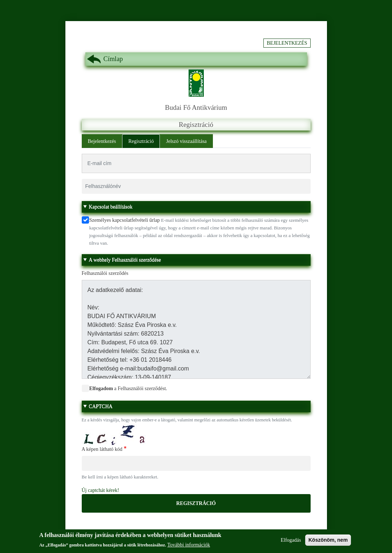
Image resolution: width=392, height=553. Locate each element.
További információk (189, 547)
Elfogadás (291, 542)
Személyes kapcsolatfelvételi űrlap (125, 220)
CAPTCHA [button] (100, 406)
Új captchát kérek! (100, 490)
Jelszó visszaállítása (186, 141)
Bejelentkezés (287, 43)
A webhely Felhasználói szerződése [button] (125, 260)
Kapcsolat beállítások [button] (110, 207)
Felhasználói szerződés (105, 273)
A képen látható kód (102, 449)
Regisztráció (141, 141)
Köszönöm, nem (328, 542)
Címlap (113, 59)
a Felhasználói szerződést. (128, 388)
